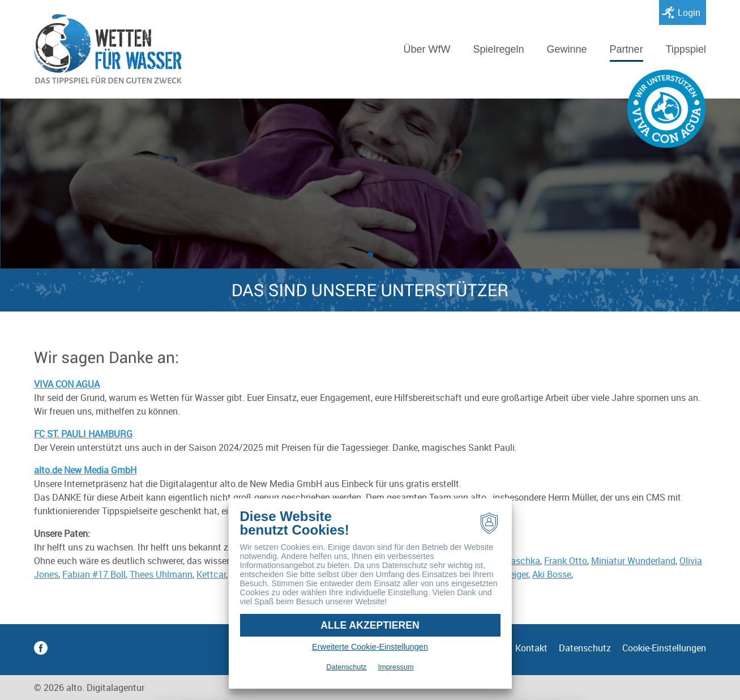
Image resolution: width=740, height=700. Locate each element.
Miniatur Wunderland (633, 561)
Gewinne (567, 49)
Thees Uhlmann (161, 574)
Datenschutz (585, 648)
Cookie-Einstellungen (664, 648)
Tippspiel (686, 49)
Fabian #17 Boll (94, 574)
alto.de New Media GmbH (85, 470)
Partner (626, 49)
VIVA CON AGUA (67, 384)
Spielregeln (498, 49)
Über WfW (427, 49)
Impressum (395, 667)
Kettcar (211, 574)
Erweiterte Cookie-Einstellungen (370, 647)
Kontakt (531, 648)
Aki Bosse (552, 574)
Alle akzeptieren (370, 625)
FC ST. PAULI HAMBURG (83, 434)
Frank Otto (566, 561)
